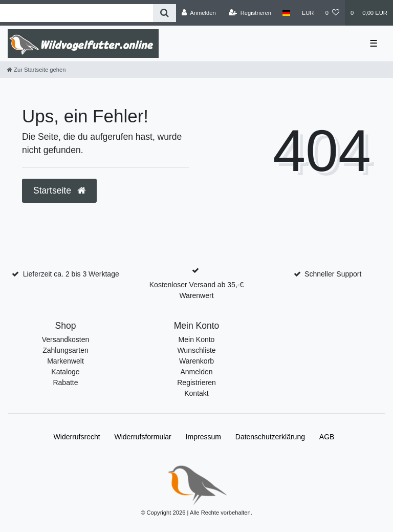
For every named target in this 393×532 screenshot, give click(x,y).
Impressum (203, 437)
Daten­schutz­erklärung (270, 437)
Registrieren (196, 382)
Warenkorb (196, 361)
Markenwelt (65, 361)
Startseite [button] (59, 190)
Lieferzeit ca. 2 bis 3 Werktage (71, 274)
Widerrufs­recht (77, 437)
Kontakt (196, 393)
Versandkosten (66, 339)
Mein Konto (197, 339)
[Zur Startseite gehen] (36, 70)
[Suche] (165, 13)
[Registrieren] (250, 13)
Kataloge (65, 372)
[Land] (286, 13)
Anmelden (196, 372)
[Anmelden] (199, 13)
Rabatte (65, 382)
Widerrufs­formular (143, 437)
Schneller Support (333, 274)
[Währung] (308, 13)
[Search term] (77, 13)
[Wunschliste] (332, 13)
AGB (327, 437)
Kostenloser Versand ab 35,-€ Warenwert (196, 290)
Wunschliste (196, 350)
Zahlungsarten (65, 350)
